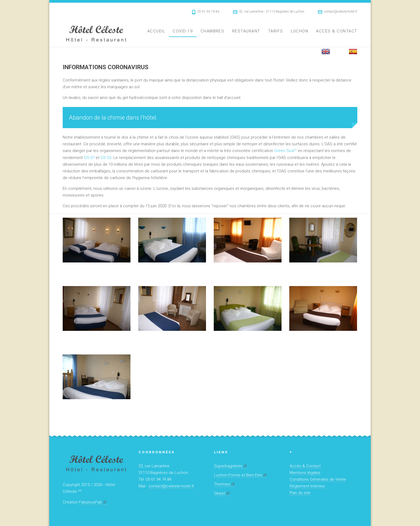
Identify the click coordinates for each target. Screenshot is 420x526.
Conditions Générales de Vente (318, 479)
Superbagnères (228, 466)
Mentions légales (305, 473)
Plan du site (300, 493)
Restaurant (246, 31)
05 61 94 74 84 (208, 12)
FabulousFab (91, 502)
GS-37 (89, 158)
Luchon (300, 31)
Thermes (222, 484)
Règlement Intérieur (307, 486)
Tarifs (276, 31)
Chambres (213, 31)
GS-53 (106, 158)
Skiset (220, 493)
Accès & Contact (337, 31)
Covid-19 (183, 31)
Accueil (156, 31)
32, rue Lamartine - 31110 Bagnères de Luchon (272, 12)
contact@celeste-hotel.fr (341, 12)
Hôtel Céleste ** (96, 33)
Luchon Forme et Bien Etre (238, 475)
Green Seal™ (286, 151)
